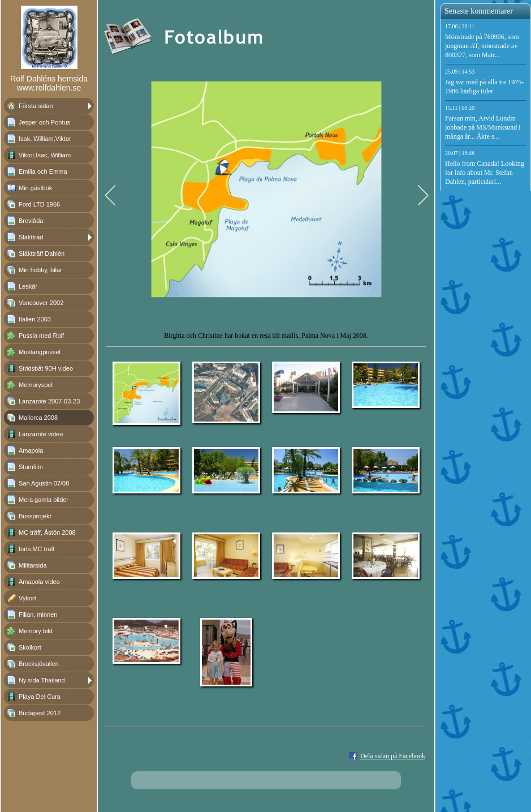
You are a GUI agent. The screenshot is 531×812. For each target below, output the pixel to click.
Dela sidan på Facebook (393, 756)
